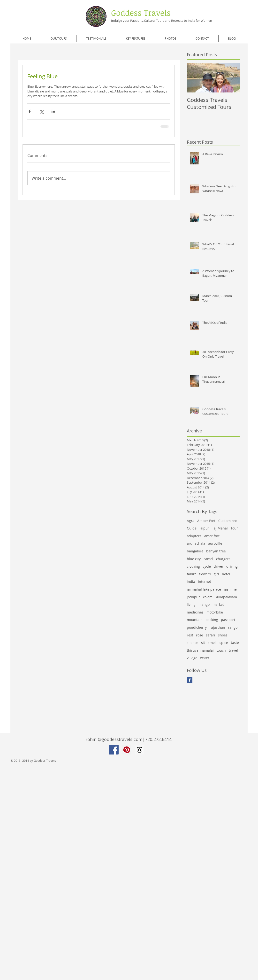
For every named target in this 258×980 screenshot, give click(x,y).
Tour (234, 528)
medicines (195, 612)
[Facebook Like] (48, 690)
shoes (223, 635)
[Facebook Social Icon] (114, 750)
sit (203, 643)
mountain (195, 620)
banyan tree (216, 551)
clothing (193, 566)
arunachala (196, 543)
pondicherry (197, 627)
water (205, 658)
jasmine (230, 589)
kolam (208, 597)
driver (219, 566)
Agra (191, 521)
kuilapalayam (226, 597)
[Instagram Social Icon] (140, 750)
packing (212, 620)
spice (224, 643)
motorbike (215, 612)
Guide (192, 528)
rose (200, 635)
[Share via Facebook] (30, 111)
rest (190, 635)
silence (193, 643)
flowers (205, 574)
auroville (215, 543)
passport (228, 620)
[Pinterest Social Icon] (127, 750)
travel (233, 650)
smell (212, 643)
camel (208, 559)
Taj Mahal (220, 528)
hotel (226, 574)
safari (211, 635)
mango (204, 604)
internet (205, 582)
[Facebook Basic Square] (190, 680)
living (191, 604)
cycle (207, 566)
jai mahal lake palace (204, 589)
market (218, 604)
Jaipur (204, 528)
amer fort (212, 536)
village (192, 658)
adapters (194, 536)
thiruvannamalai (200, 650)
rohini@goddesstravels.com (114, 739)
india (191, 582)
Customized (228, 521)
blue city (194, 559)
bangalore (195, 551)
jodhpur (193, 597)
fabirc (192, 574)
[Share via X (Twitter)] (42, 111)
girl (216, 574)
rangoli (234, 627)
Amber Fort (206, 521)
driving (232, 566)
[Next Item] (232, 78)
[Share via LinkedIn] (53, 111)
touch (221, 650)
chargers (223, 559)
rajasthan (217, 627)
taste (235, 643)
